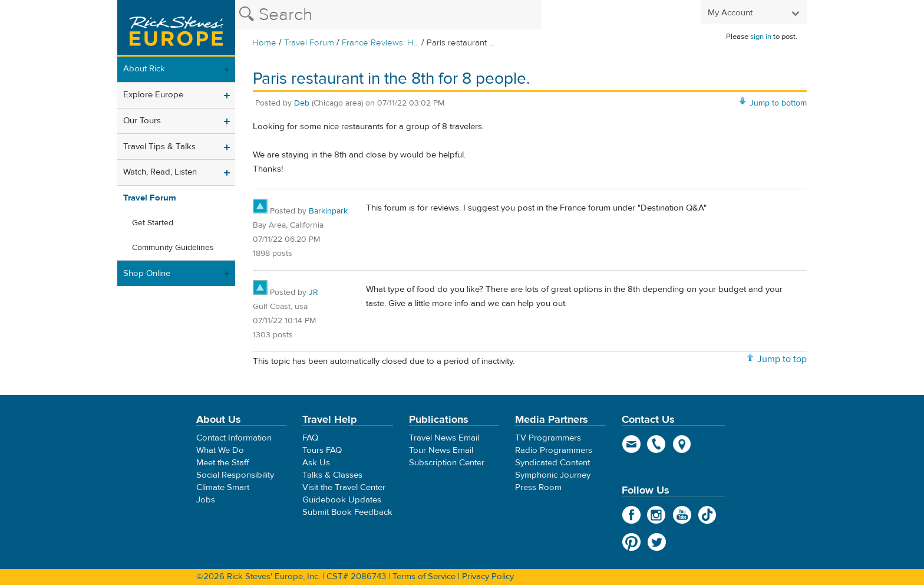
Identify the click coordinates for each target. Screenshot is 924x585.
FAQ (310, 438)
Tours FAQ (322, 450)
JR (313, 292)
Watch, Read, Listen (160, 172)
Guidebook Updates (342, 500)
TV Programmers (548, 438)
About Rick (144, 69)
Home (264, 43)
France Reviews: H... (380, 43)
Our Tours (142, 121)
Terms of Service (424, 576)
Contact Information (234, 438)
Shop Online (147, 273)
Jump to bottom (778, 103)
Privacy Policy (488, 576)
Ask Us (316, 463)
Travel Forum (309, 43)
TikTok (707, 515)
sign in (761, 37)
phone (657, 444)
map (682, 444)
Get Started (153, 223)
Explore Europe (153, 95)
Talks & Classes (332, 475)
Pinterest (631, 542)
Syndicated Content (552, 463)
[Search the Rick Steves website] (388, 15)
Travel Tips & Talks (159, 147)
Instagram (657, 515)
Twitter (657, 542)
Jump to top (782, 359)
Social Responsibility (235, 475)
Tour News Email (441, 450)
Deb (302, 103)
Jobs (206, 500)
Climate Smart (223, 487)
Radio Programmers (554, 450)
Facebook (631, 515)
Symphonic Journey (553, 475)
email (631, 444)
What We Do (220, 450)
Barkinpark (328, 211)
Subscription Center (447, 463)
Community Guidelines (173, 248)
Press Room (538, 487)
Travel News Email (444, 438)
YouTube (682, 515)
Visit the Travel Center (344, 487)
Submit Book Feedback (347, 512)
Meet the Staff (223, 463)
